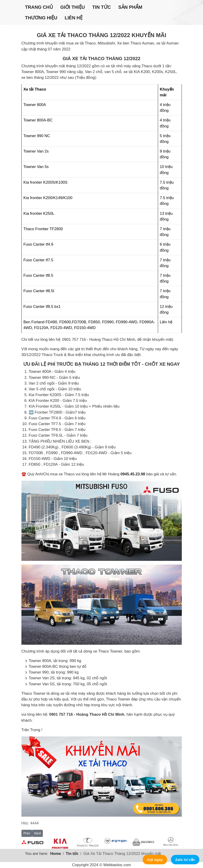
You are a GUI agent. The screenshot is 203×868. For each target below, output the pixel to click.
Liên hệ (74, 18)
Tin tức (101, 7)
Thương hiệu (41, 18)
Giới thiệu (73, 7)
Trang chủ (39, 7)
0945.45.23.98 (133, 474)
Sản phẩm (130, 7)
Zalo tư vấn (185, 860)
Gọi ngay (155, 860)
